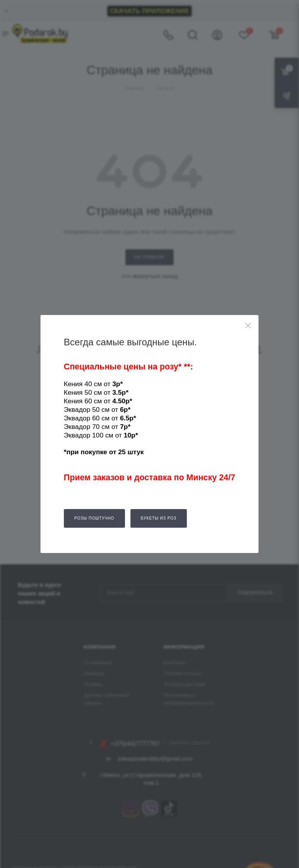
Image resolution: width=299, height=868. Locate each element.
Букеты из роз (159, 518)
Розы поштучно (94, 518)
